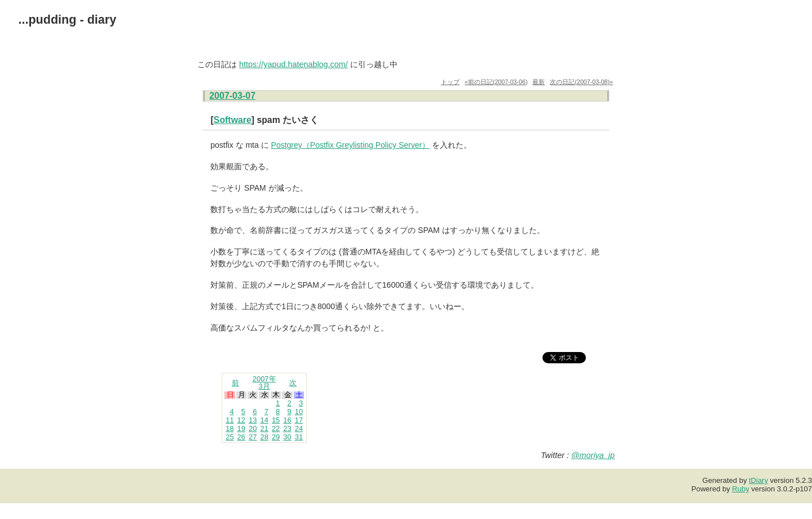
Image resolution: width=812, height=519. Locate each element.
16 (287, 420)
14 (264, 420)
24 (299, 428)
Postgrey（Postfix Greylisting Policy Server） (351, 145)
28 (264, 437)
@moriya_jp (593, 455)
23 (287, 428)
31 (299, 437)
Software (233, 120)
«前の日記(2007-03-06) (496, 82)
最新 (539, 82)
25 (230, 437)
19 (241, 428)
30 (287, 437)
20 (253, 428)
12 (241, 420)
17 (299, 420)
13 (253, 420)
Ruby (740, 489)
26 (241, 437)
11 (230, 420)
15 (276, 420)
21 (264, 428)
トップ (450, 82)
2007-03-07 (232, 96)
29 (276, 437)
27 (253, 437)
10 (299, 412)
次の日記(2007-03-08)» (581, 82)
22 (276, 428)
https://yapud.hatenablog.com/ (294, 64)
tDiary (758, 480)
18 (230, 428)
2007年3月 (264, 382)
